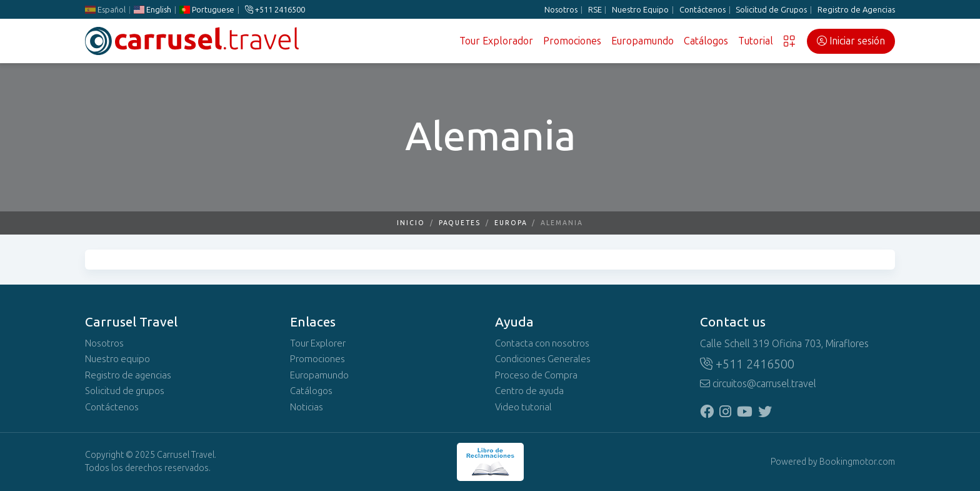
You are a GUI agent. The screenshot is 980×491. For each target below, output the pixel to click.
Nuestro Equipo (640, 10)
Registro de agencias (128, 375)
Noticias (307, 407)
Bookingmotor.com (857, 462)
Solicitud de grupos (125, 391)
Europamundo (642, 41)
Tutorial (756, 41)
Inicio (411, 223)
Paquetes (460, 223)
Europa (511, 223)
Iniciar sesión (851, 41)
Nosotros (561, 10)
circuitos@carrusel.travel (758, 384)
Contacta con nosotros (542, 343)
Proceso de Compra (536, 375)
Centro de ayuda (529, 391)
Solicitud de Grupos (771, 10)
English (152, 10)
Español (105, 10)
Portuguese (207, 10)
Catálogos (706, 41)
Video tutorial (523, 407)
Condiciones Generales (543, 359)
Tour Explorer (318, 343)
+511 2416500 (275, 10)
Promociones (572, 41)
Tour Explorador (496, 41)
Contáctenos (702, 10)
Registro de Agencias (856, 10)
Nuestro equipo (117, 359)
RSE (595, 10)
